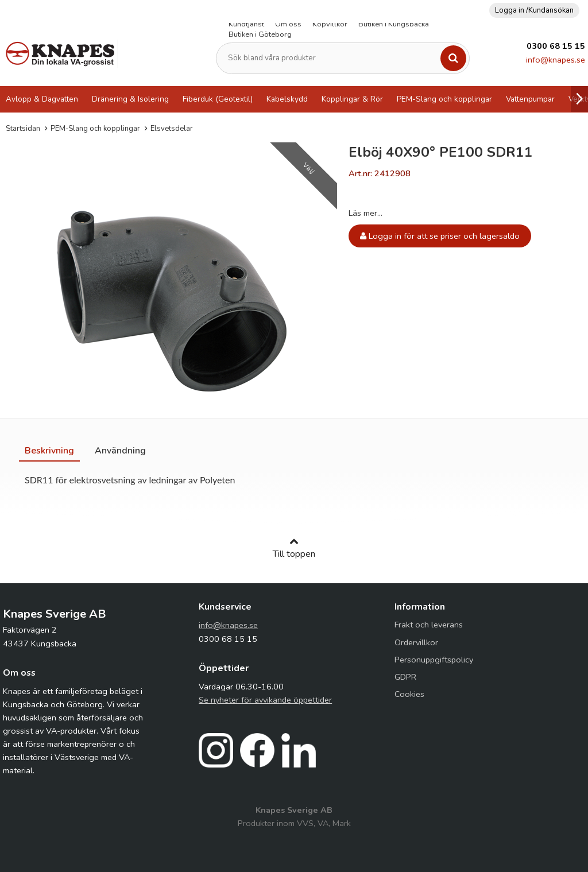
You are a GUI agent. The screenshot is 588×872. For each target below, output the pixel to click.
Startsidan (23, 129)
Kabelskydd (287, 99)
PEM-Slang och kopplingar (444, 99)
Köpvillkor (330, 24)
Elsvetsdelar (172, 129)
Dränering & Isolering (130, 99)
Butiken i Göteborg (260, 34)
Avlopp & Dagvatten (42, 99)
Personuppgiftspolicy (434, 660)
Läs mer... (365, 213)
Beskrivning (49, 451)
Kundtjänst (246, 24)
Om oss (288, 24)
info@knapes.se (556, 60)
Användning (120, 451)
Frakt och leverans (429, 625)
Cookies (409, 694)
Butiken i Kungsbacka (394, 24)
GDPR (405, 677)
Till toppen (294, 548)
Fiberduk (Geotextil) (218, 99)
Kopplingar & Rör (352, 99)
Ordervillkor (416, 642)
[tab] (49, 451)
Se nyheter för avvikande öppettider (265, 700)
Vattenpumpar (530, 99)
